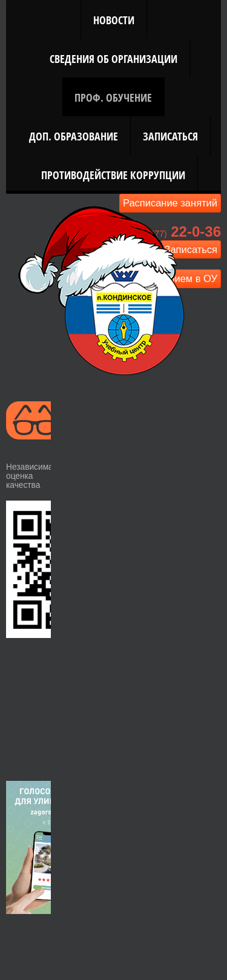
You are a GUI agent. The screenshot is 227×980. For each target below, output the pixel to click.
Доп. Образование (74, 136)
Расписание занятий (170, 203)
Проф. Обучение (113, 97)
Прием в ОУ (190, 278)
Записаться (170, 136)
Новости (114, 20)
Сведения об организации (113, 58)
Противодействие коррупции (113, 175)
